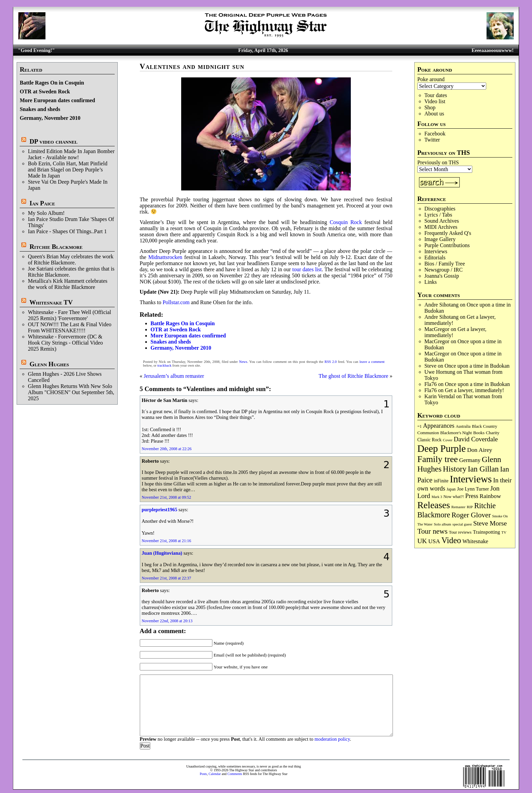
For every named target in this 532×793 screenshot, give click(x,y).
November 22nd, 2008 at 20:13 (167, 621)
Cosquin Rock (346, 222)
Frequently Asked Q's (448, 233)
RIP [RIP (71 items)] (470, 507)
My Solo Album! (46, 213)
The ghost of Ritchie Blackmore (353, 376)
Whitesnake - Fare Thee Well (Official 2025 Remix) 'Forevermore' (69, 315)
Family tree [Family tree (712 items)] (438, 459)
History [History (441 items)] (454, 469)
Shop (430, 107)
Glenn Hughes (49, 364)
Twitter (432, 140)
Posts (203, 774)
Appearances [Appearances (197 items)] (439, 426)
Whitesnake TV (51, 302)
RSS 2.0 (331, 362)
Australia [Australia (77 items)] (463, 426)
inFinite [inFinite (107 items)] (441, 481)
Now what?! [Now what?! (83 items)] (454, 497)
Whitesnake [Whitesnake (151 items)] (475, 541)
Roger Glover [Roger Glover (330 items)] (471, 515)
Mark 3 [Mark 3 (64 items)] (437, 497)
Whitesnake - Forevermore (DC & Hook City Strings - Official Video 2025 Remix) (65, 343)
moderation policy (332, 739)
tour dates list (307, 269)
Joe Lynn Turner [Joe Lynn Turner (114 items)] (473, 489)
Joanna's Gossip (442, 276)
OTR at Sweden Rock (45, 91)
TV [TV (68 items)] (504, 532)
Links (431, 282)
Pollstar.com (176, 302)
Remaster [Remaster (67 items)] (458, 507)
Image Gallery (440, 239)
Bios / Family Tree (445, 264)
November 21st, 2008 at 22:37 (167, 578)
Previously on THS (438, 162)
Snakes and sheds (40, 109)
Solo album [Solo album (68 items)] (443, 524)
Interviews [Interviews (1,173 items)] (471, 479)
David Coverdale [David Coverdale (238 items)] (476, 439)
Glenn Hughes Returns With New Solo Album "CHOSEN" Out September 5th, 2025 (71, 392)
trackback (164, 365)
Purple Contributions (447, 245)
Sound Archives (442, 221)
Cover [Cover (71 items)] (448, 440)
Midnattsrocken (165, 257)
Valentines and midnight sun (192, 66)
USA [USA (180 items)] (434, 541)
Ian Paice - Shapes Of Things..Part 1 (67, 231)
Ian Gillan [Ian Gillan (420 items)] (483, 469)
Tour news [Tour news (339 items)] (432, 531)
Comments (235, 774)
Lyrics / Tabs (438, 215)
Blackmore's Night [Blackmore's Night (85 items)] (456, 433)
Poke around (431, 79)
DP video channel (54, 141)
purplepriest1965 (160, 510)
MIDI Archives (441, 227)
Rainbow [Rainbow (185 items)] (490, 496)
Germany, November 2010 (50, 118)
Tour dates (436, 95)
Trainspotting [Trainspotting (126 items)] (487, 532)
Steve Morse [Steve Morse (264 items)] (490, 523)
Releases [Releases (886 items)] (434, 505)
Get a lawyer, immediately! (474, 390)
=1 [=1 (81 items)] (420, 426)
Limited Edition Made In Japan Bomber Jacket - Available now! (71, 154)
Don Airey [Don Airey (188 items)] (480, 450)
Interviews (436, 251)
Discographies (440, 209)
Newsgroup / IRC (444, 270)
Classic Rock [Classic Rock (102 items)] (429, 440)
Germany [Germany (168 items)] (470, 460)
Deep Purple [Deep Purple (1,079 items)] (442, 448)
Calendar (215, 774)
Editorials (435, 257)
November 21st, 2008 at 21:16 (167, 541)
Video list (435, 101)
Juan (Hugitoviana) (162, 553)
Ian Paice (42, 203)
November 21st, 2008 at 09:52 (167, 497)
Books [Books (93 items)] (479, 433)
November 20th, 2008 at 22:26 (167, 449)
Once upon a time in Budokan (477, 366)
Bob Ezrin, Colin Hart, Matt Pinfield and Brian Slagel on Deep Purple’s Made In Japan (68, 170)
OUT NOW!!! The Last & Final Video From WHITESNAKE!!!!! (70, 327)
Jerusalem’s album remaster (174, 376)
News (243, 362)
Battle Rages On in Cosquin (52, 83)
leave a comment (372, 362)
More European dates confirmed (57, 100)
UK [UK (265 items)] (422, 541)
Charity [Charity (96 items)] (493, 433)
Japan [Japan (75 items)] (451, 489)
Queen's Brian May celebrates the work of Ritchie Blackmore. (71, 260)
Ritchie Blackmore (56, 247)
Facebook (435, 134)
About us (434, 114)
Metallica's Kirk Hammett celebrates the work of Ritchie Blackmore (68, 284)
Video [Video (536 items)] (451, 540)
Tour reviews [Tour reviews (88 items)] (460, 532)
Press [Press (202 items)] (472, 496)
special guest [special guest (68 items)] (462, 524)
